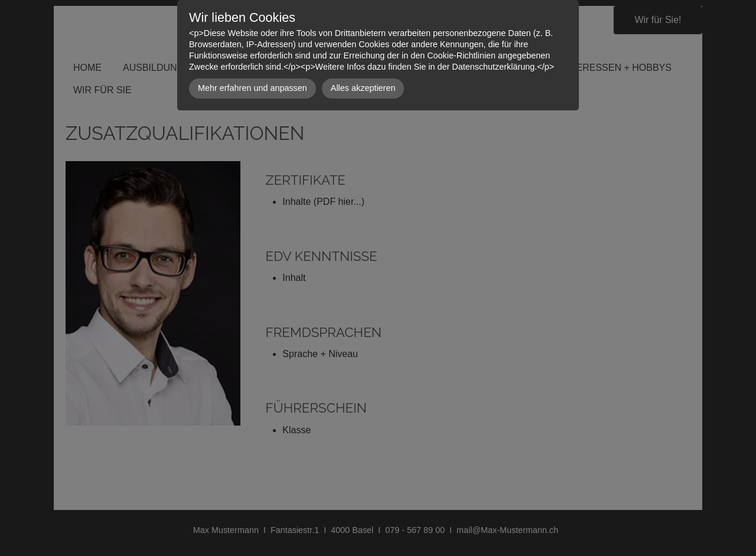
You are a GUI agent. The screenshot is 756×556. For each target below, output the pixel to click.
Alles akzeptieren (363, 88)
